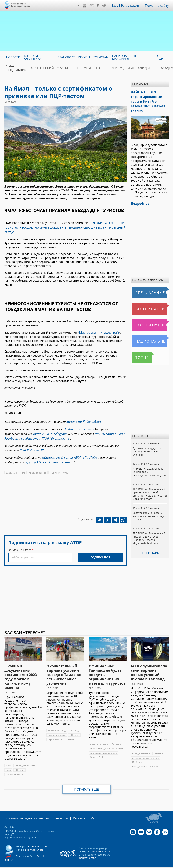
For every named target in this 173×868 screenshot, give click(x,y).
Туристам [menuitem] (101, 57)
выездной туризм (25, 757)
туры (65, 461)
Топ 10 (138, 349)
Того (23, 461)
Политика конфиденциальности (24, 810)
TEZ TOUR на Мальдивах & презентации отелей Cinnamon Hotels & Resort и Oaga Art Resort (149, 486)
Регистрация (133, 6)
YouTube (87, 6)
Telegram (107, 6)
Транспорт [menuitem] (66, 57)
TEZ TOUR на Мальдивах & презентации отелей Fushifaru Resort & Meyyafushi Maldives (149, 530)
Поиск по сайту (158, 6)
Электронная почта (20, 538)
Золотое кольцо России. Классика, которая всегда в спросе (149, 508)
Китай (9, 757)
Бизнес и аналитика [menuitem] (32, 57)
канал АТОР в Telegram (48, 425)
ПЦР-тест (54, 461)
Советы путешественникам (150, 317)
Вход (118, 6)
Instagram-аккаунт (78, 421)
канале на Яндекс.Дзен (82, 414)
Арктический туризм (54, 68)
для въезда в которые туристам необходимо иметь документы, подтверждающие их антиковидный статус (64, 224)
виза (8, 762)
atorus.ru (79, 865)
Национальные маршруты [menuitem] (125, 57)
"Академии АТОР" (31, 440)
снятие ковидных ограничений (107, 740)
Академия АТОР (157, 68)
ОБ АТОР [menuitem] (159, 57)
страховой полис (57, 727)
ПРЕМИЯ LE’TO (86, 68)
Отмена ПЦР (97, 749)
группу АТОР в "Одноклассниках (47, 451)
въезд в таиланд (57, 722)
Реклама (72, 810)
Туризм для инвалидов (121, 68)
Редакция (55, 810)
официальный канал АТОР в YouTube (67, 447)
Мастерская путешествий (97, 326)
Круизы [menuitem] (84, 57)
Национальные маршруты (150, 333)
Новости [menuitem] (13, 57)
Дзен (81, 6)
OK (100, 6)
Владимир (11, 461)
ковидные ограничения (145, 758)
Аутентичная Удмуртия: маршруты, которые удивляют (147, 443)
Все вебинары (146, 545)
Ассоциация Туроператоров (20, 5)
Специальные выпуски (149, 284)
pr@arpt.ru (40, 848)
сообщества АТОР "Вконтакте (41, 429)
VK (94, 6)
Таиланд (73, 722)
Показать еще (87, 781)
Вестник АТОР (143, 301)
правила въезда (37, 461)
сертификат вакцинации (61, 731)
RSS (84, 810)
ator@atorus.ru (34, 841)
